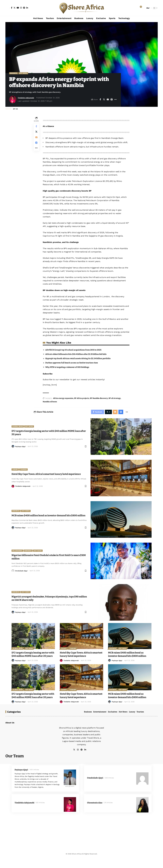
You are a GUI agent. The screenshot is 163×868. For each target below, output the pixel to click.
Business (14, 73)
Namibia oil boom (50, 405)
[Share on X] (104, 100)
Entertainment (100, 723)
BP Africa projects (82, 402)
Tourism (25, 472)
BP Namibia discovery (99, 402)
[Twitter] (14, 8)
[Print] (112, 100)
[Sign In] (8, 8)
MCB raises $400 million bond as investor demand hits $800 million (129, 658)
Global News (18, 430)
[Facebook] (12, 8)
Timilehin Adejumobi (27, 98)
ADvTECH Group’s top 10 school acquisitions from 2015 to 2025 (75, 353)
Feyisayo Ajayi (21, 450)
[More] (115, 100)
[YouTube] (18, 8)
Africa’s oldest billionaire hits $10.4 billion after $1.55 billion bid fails (77, 358)
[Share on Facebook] (100, 100)
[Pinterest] (24, 8)
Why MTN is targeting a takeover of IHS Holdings (69, 371)
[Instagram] (21, 8)
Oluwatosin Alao (95, 814)
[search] (143, 8)
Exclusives (113, 723)
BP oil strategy (115, 402)
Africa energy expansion (64, 402)
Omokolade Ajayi (22, 575)
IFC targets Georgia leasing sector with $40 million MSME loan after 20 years (32, 660)
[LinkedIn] (27, 8)
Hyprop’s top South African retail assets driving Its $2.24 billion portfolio (80, 362)
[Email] (108, 100)
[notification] (140, 8)
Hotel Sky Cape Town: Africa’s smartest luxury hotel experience (80, 658)
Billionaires (18, 555)
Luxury (16, 472)
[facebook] (88, 761)
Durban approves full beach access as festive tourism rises (73, 366)
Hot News (24, 73)
